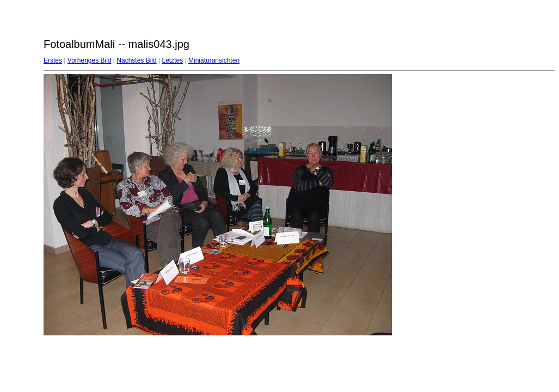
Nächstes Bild (136, 60)
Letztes (173, 60)
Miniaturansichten (214, 60)
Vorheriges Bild (90, 60)
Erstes (53, 60)
